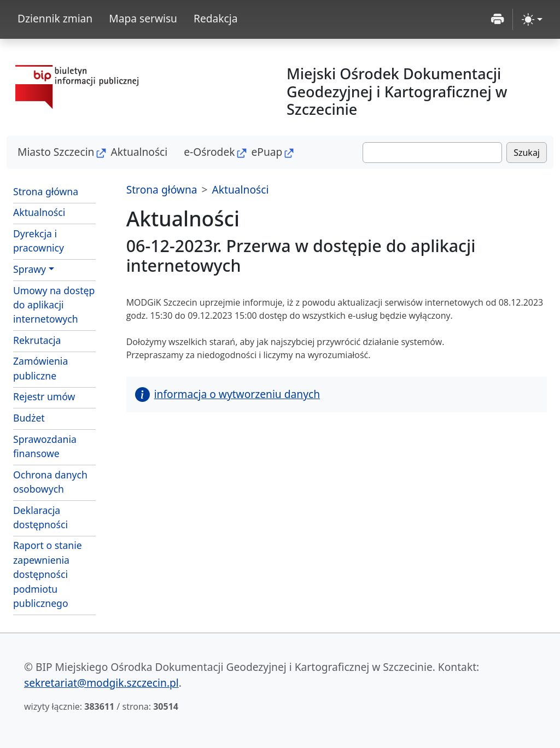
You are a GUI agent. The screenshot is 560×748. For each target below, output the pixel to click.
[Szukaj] (432, 153)
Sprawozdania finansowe (45, 446)
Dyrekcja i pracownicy (39, 241)
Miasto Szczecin (56, 152)
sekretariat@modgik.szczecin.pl (101, 683)
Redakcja (216, 18)
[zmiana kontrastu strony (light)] (532, 19)
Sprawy (30, 269)
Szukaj (527, 153)
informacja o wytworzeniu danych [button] (227, 394)
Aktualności (139, 152)
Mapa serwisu (143, 18)
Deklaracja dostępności (40, 517)
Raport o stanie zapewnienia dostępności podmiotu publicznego (48, 574)
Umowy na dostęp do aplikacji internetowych (54, 305)
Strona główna (46, 191)
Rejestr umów (44, 396)
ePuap (267, 152)
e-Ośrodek (209, 152)
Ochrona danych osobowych (50, 482)
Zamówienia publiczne (40, 368)
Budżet (29, 418)
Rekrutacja (37, 340)
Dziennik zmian (55, 18)
